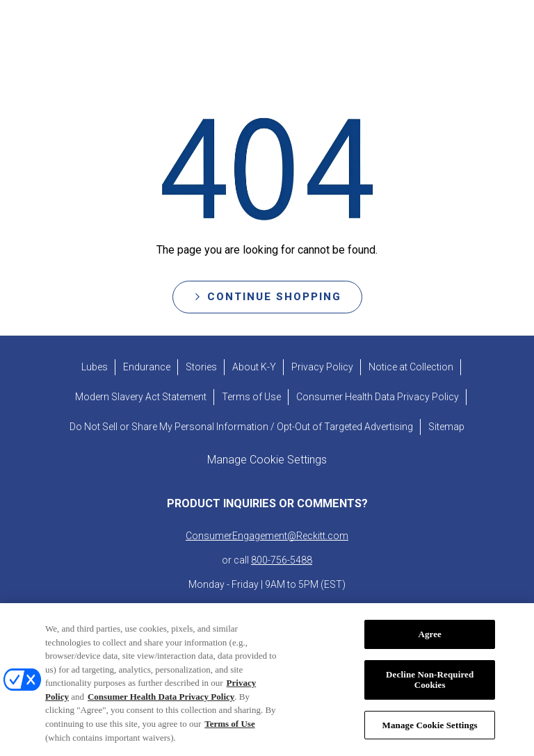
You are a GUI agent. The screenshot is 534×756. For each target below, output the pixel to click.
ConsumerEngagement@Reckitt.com (267, 536)
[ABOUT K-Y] (321, 35)
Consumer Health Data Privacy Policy (161, 712)
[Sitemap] (446, 427)
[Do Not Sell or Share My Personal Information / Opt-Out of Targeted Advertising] (241, 427)
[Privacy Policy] (322, 367)
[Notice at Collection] (411, 367)
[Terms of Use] (251, 397)
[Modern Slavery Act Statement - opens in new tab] (141, 397)
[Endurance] (147, 367)
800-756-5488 (282, 560)
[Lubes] (95, 367)
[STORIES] (228, 35)
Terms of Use (229, 739)
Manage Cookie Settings (430, 740)
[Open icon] (504, 35)
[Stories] (201, 367)
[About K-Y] (254, 367)
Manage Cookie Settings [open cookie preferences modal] (267, 460)
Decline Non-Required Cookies (430, 695)
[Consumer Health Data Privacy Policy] (378, 397)
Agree (430, 649)
